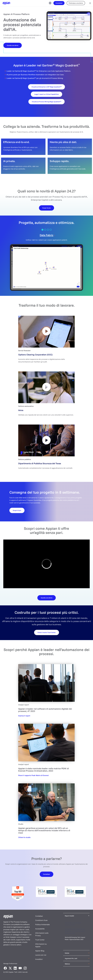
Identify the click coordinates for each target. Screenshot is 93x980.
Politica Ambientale (42, 924)
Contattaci (39, 916)
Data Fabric (46, 235)
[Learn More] (46, 208)
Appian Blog (40, 951)
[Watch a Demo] (13, 45)
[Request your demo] (47, 632)
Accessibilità (40, 929)
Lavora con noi (41, 955)
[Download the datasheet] (47, 598)
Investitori (39, 959)
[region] (46, 564)
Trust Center (40, 940)
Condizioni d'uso (41, 920)
